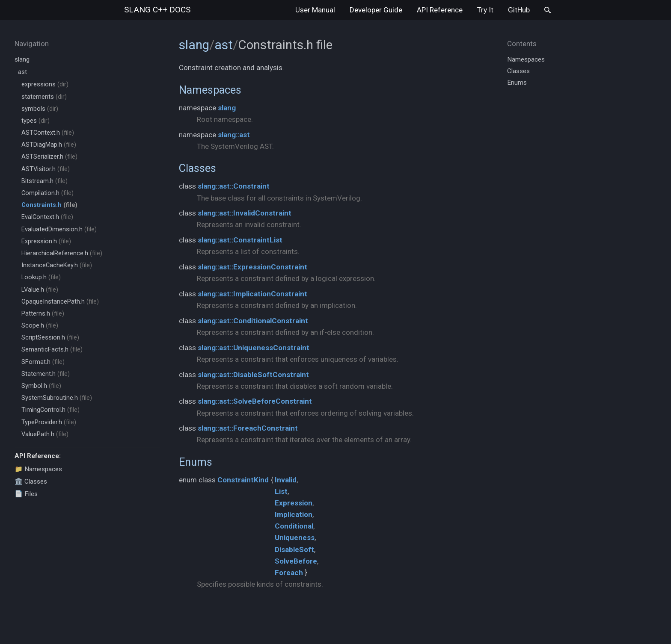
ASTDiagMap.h (49, 145)
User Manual (315, 10)
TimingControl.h (50, 410)
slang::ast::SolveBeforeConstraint (255, 401)
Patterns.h (43, 314)
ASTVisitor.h (46, 169)
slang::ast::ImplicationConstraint (252, 294)
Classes (197, 168)
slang (157, 10)
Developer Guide (376, 10)
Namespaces (210, 90)
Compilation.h (48, 193)
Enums (196, 462)
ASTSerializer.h (49, 157)
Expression (294, 503)
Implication (294, 514)
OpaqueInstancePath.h (60, 302)
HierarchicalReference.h (62, 253)
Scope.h (40, 326)
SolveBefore (296, 561)
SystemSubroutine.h (57, 398)
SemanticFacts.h (52, 350)
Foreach (289, 573)
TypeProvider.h (49, 422)
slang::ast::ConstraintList (240, 240)
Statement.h (46, 374)
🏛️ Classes (31, 482)
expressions (45, 84)
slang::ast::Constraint (234, 186)
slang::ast (234, 135)
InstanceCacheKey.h (57, 265)
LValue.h (40, 290)
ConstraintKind (243, 480)
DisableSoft (294, 549)
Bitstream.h (45, 181)
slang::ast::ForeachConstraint (248, 428)
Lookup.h (41, 277)
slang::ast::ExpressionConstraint (252, 267)
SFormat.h (43, 362)
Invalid (286, 480)
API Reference (440, 10)
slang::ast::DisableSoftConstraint (253, 375)
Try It (485, 10)
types (36, 121)
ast (22, 72)
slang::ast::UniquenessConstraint (254, 348)
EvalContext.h (47, 217)
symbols (40, 109)
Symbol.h (41, 386)
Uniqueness (295, 538)
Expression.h (46, 241)
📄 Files (26, 494)
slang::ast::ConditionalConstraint (253, 321)
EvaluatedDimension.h (59, 229)
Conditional (294, 526)
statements (44, 97)
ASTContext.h (48, 133)
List (281, 491)
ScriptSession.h (50, 338)
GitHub (519, 10)
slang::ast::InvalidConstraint (245, 213)
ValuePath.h (45, 434)
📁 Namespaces (38, 469)
